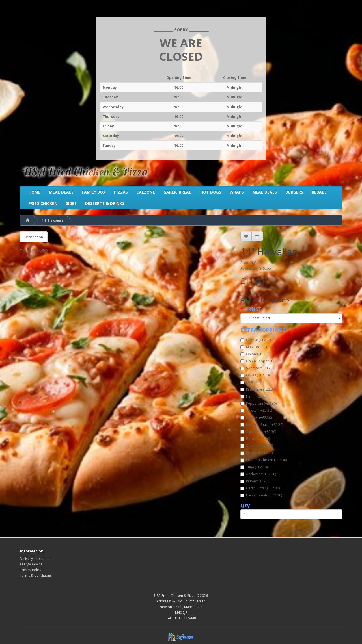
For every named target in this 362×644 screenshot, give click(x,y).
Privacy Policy (31, 570)
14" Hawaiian (52, 220)
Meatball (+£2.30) (257, 453)
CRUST (253, 309)
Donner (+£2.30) (256, 418)
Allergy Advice (31, 564)
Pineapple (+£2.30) (258, 389)
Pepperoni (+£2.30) (258, 403)
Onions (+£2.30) (256, 354)
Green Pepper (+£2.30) (261, 361)
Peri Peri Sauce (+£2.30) (262, 425)
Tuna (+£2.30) (254, 467)
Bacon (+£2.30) (255, 439)
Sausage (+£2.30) (257, 446)
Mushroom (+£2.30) (259, 347)
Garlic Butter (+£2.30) (260, 488)
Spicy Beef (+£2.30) (258, 432)
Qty (245, 505)
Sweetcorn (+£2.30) (258, 368)
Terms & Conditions (36, 575)
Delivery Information (36, 559)
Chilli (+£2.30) (254, 382)
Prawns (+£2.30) (256, 481)
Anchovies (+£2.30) (258, 474)
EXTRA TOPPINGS (263, 330)
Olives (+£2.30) (255, 375)
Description (34, 237)
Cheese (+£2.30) (256, 340)
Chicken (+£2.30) (256, 410)
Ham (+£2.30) (254, 396)
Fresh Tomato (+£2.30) (261, 495)
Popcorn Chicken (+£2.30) (264, 460)
